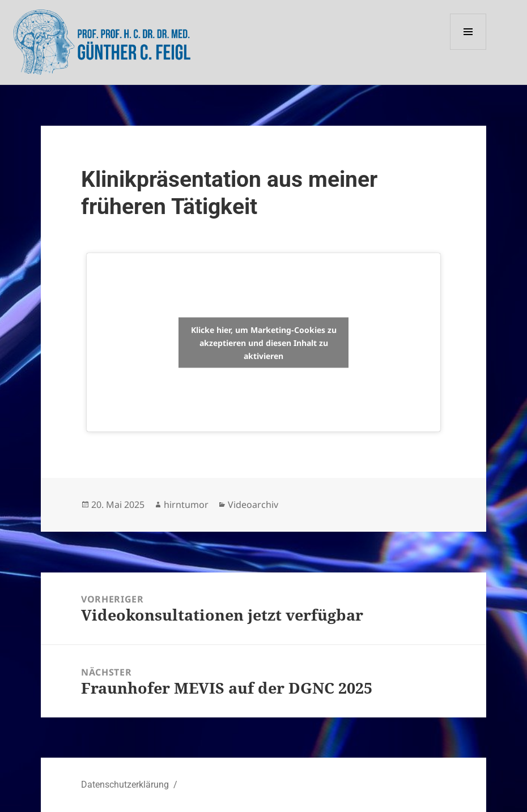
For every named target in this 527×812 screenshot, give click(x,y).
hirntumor (186, 505)
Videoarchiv (253, 505)
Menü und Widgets (468, 50)
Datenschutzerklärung (125, 785)
